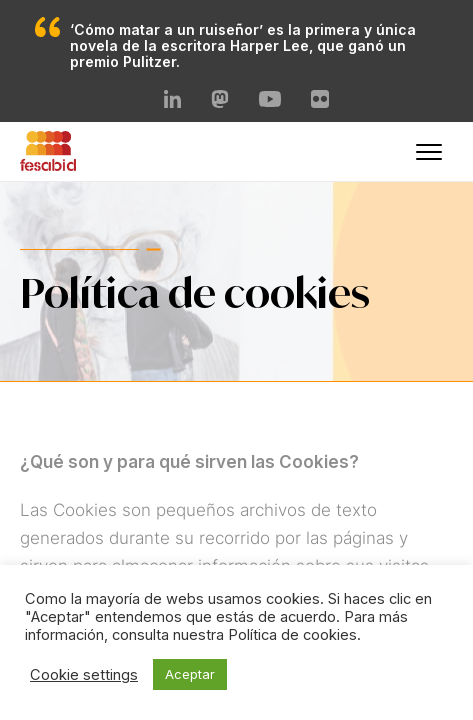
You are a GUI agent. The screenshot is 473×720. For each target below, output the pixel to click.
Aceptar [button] (190, 674)
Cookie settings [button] (84, 675)
